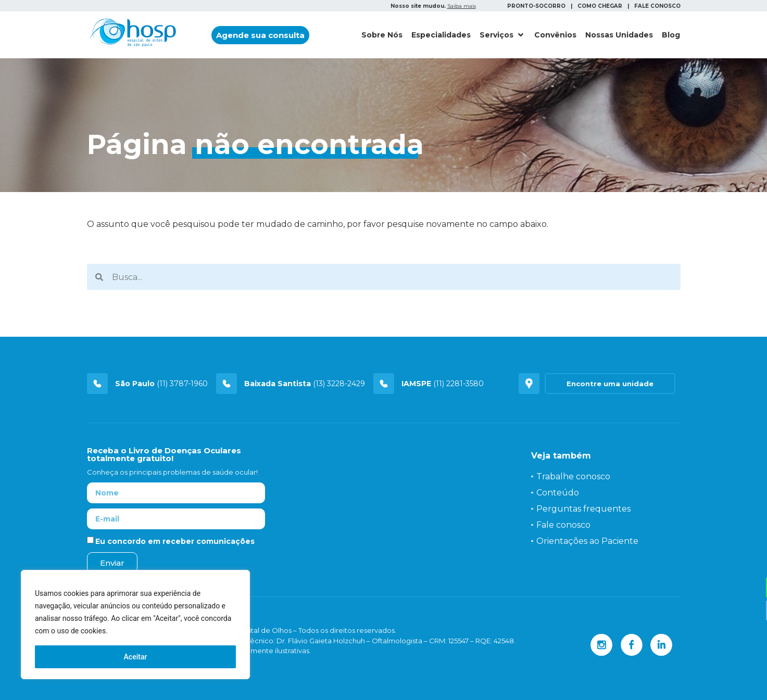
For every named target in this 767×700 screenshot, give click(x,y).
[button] (260, 35)
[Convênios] (555, 35)
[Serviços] (502, 35)
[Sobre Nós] (382, 35)
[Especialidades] (441, 35)
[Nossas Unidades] (619, 35)
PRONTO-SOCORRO (536, 6)
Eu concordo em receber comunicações (175, 541)
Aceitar (136, 657)
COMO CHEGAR (600, 6)
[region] (135, 625)
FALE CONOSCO (657, 6)
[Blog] (671, 35)
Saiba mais (462, 6)
